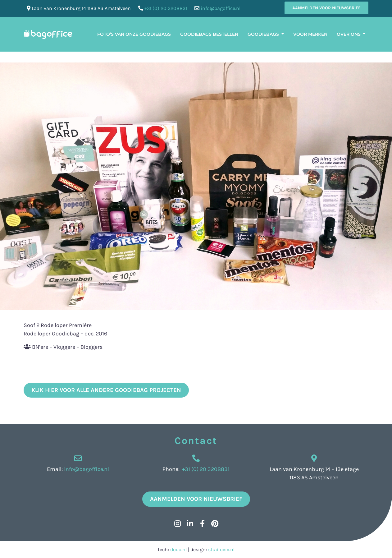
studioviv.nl (221, 549)
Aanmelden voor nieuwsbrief (326, 8)
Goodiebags (264, 34)
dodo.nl (178, 549)
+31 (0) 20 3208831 (166, 8)
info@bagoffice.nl (221, 8)
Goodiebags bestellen (209, 34)
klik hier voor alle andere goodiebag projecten (106, 390)
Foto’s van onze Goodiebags (134, 34)
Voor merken (310, 34)
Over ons (349, 34)
